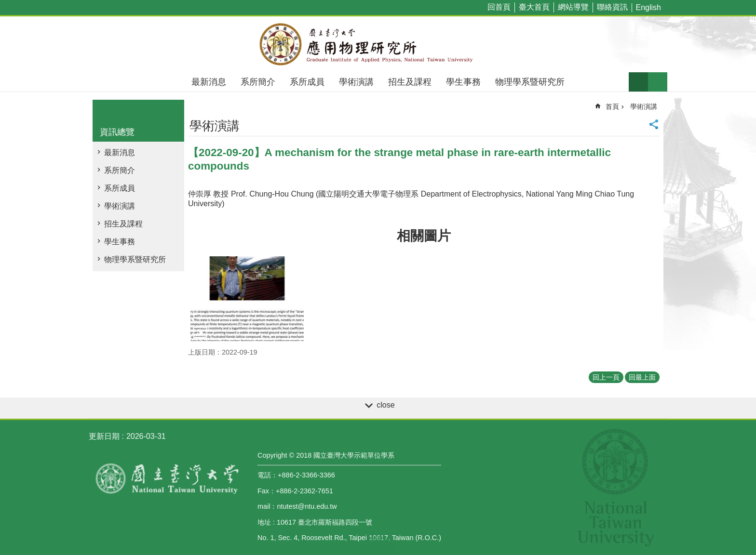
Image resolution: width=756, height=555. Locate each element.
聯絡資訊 (612, 7)
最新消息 (209, 82)
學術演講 (356, 82)
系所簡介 (258, 82)
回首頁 (499, 7)
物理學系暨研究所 (530, 82)
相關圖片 (424, 236)
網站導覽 (573, 7)
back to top (378, 545)
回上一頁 (606, 377)
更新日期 (104, 436)
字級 (638, 82)
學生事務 (463, 82)
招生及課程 (410, 82)
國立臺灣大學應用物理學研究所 (378, 44)
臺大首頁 (534, 7)
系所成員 (307, 82)
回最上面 (642, 377)
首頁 (612, 106)
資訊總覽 (117, 132)
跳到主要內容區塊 (5, 5)
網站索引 (658, 82)
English (648, 7)
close (385, 405)
